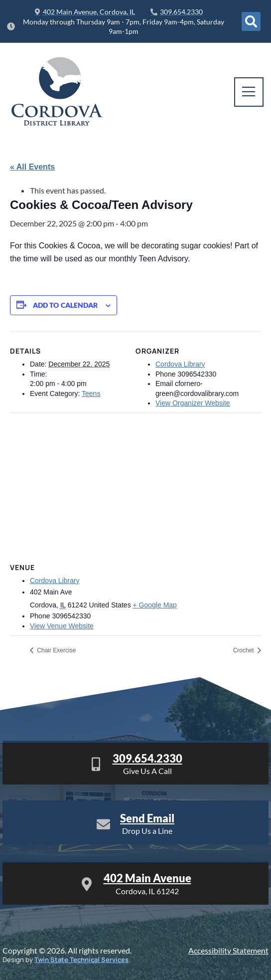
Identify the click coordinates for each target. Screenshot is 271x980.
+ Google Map (155, 605)
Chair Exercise (56, 650)
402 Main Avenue (147, 878)
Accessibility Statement (228, 950)
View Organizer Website (193, 403)
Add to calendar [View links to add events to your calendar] (66, 305)
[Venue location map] (135, 485)
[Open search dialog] (251, 21)
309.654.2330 (147, 758)
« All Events (32, 167)
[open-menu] (249, 92)
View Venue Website (62, 626)
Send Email (147, 818)
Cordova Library (180, 364)
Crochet (244, 650)
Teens (91, 393)
